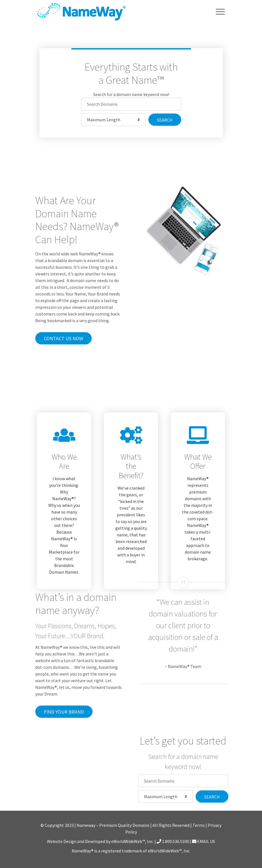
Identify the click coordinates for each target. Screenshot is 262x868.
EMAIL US (204, 841)
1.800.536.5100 (173, 841)
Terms (199, 825)
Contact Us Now (63, 338)
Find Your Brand (64, 712)
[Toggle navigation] (220, 12)
